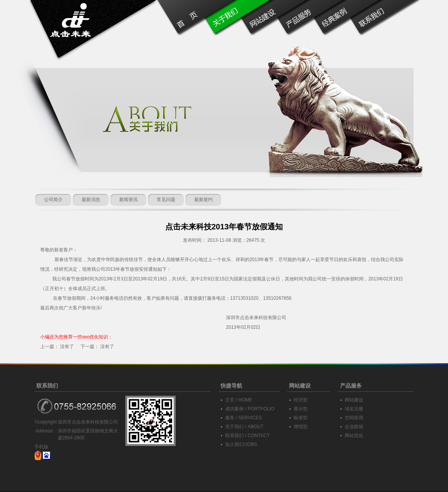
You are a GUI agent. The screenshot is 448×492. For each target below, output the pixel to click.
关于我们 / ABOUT (244, 427)
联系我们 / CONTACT (247, 436)
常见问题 (166, 200)
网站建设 (354, 400)
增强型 (301, 427)
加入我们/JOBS (241, 444)
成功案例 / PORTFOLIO (250, 409)
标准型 (301, 418)
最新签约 (203, 200)
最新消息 (91, 200)
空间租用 (354, 418)
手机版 (41, 447)
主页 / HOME (239, 400)
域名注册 (354, 409)
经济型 (301, 400)
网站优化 (354, 436)
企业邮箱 (354, 427)
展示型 (301, 409)
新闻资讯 (128, 200)
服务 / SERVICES (243, 418)
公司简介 (53, 200)
